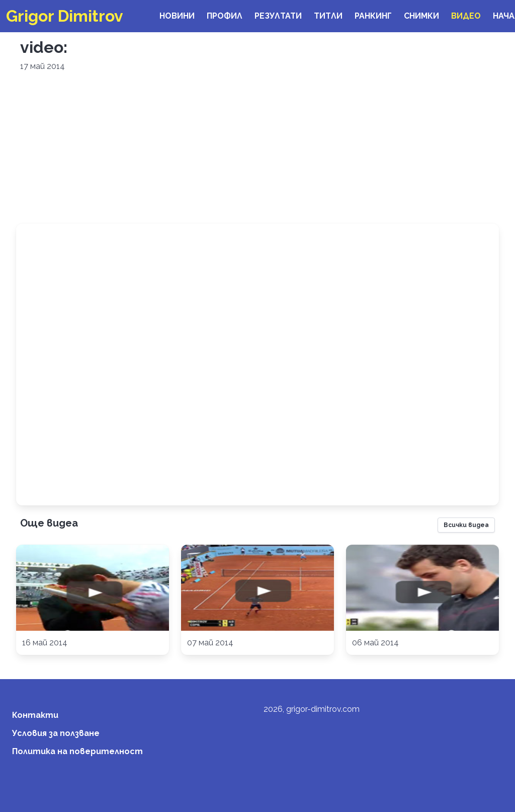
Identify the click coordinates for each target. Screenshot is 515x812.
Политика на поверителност (77, 751)
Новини (177, 16)
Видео (466, 16)
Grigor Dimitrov (65, 16)
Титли (328, 16)
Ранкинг (373, 16)
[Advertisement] (257, 148)
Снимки (421, 16)
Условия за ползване (56, 733)
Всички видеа (466, 525)
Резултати (278, 16)
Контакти (35, 715)
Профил (225, 16)
